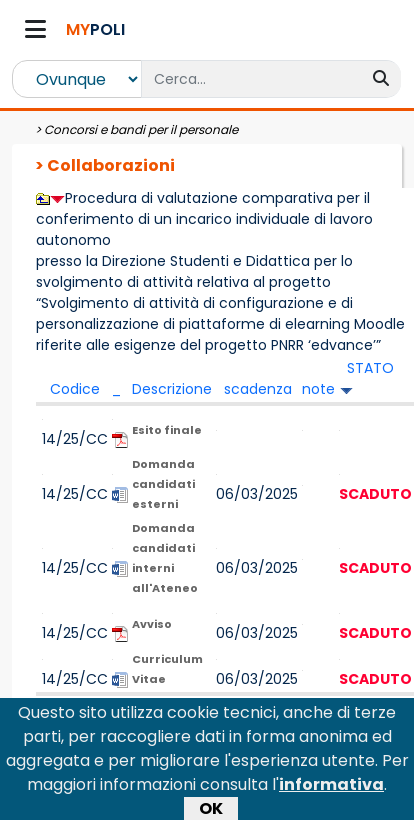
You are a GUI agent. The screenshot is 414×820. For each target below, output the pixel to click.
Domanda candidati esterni (163, 484)
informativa (331, 789)
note (318, 389)
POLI (95, 29)
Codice (75, 389)
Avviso (152, 624)
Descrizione (172, 389)
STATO (370, 368)
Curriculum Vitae (167, 669)
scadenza (258, 389)
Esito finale (167, 430)
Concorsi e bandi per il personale (141, 129)
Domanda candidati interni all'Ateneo (165, 558)
